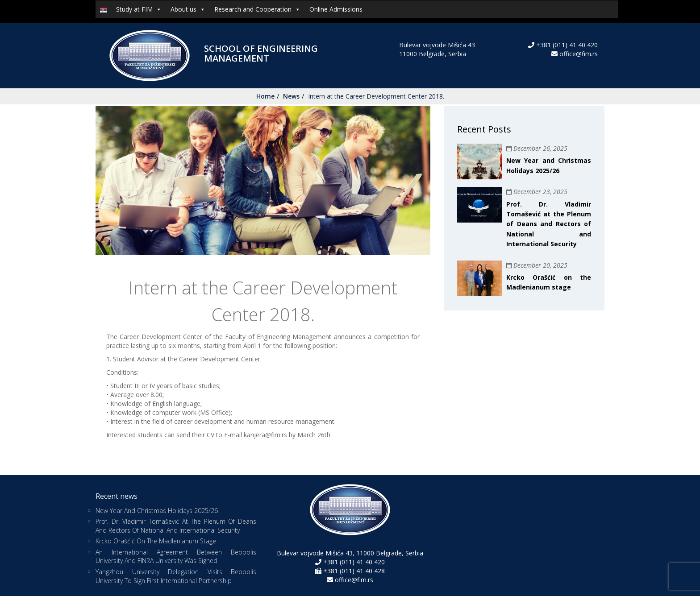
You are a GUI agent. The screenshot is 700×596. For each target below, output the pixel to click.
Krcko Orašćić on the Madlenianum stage (156, 541)
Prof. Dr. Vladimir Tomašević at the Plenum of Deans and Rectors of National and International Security (549, 224)
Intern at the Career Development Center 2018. (376, 96)
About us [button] (188, 9)
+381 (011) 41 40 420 (566, 45)
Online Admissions (336, 9)
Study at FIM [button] (139, 9)
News (291, 96)
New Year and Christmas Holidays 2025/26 (157, 511)
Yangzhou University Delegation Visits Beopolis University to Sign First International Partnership (176, 576)
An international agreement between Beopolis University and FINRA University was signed (176, 557)
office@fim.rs (579, 54)
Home (265, 96)
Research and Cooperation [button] (257, 9)
